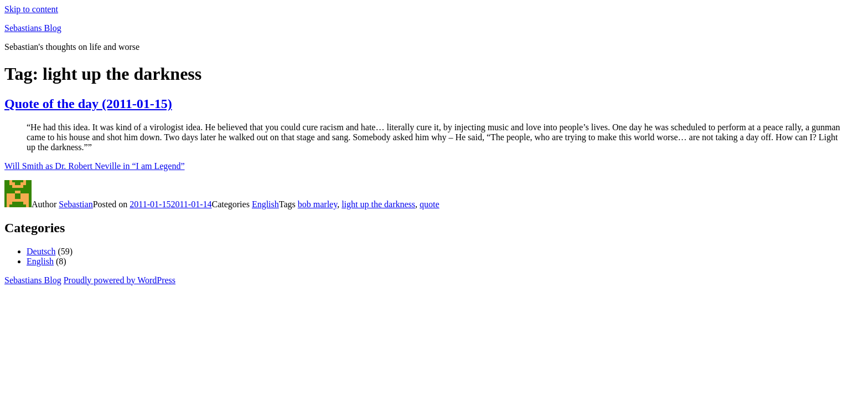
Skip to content (31, 9)
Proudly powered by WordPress (120, 280)
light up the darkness (378, 204)
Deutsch (41, 251)
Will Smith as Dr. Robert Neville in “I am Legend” (95, 166)
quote (430, 204)
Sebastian (76, 204)
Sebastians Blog (33, 28)
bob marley (317, 204)
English (265, 204)
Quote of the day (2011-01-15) (88, 104)
